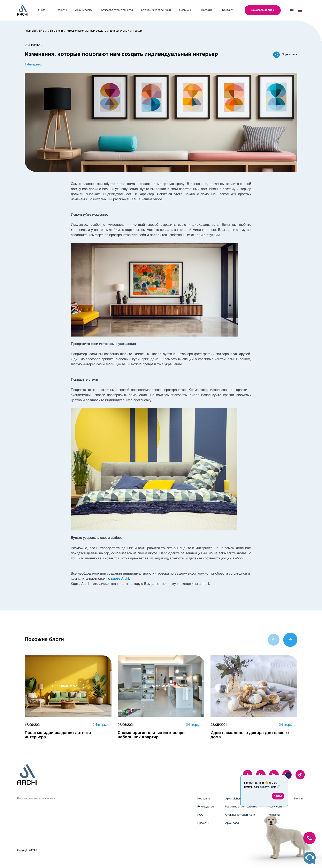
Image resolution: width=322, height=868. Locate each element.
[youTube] (287, 775)
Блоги (43, 31)
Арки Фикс (276, 799)
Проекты (203, 823)
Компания (204, 799)
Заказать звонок (263, 10)
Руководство (206, 807)
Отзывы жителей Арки (240, 815)
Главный (30, 31)
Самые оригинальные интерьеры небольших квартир (152, 735)
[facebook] (248, 775)
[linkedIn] (274, 775)
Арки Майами (234, 799)
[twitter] (300, 775)
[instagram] (261, 775)
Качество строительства (241, 807)
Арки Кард (232, 823)
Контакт (300, 799)
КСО (200, 815)
